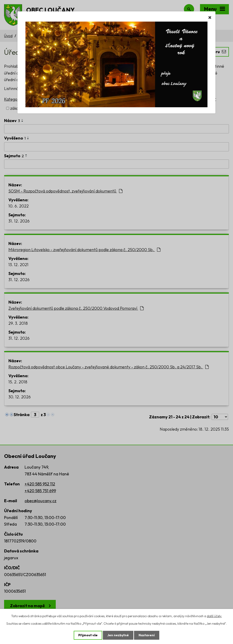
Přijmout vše (88, 635)
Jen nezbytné (118, 635)
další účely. (214, 616)
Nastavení (147, 635)
